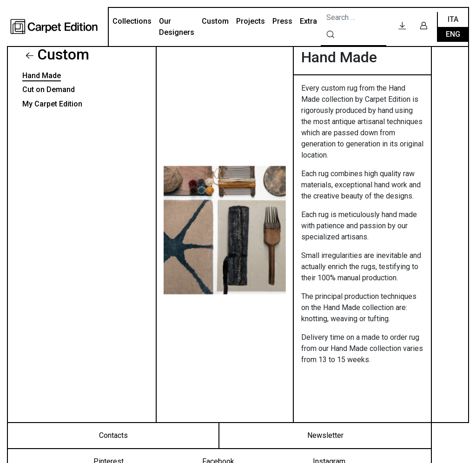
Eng (453, 34)
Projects (251, 21)
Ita (453, 19)
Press (282, 21)
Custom (215, 21)
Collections (132, 21)
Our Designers (177, 27)
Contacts (113, 435)
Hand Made (42, 76)
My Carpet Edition (52, 104)
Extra (308, 21)
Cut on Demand (49, 89)
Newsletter (325, 435)
